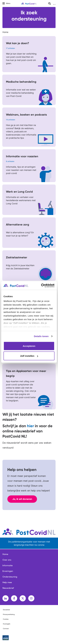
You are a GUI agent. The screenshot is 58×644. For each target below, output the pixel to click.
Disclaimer (6, 610)
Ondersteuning (10, 577)
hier (30, 426)
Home (5, 32)
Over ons (7, 560)
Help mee (7, 582)
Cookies (6, 619)
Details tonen (41, 336)
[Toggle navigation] (6, 3)
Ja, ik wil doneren (22, 499)
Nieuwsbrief (8, 588)
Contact (6, 629)
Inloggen (54, 4)
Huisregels (7, 624)
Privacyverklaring (9, 614)
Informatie (8, 566)
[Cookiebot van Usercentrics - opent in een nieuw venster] (41, 286)
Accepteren (29, 346)
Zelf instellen (29, 356)
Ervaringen (8, 571)
